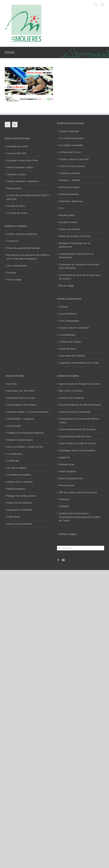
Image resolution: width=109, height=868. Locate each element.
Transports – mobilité (70, 180)
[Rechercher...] (81, 548)
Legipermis (65, 457)
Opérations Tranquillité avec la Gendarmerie (74, 245)
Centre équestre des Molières (22, 405)
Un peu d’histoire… (69, 314)
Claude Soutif (14, 426)
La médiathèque (67, 335)
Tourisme (11, 273)
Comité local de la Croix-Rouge (75, 412)
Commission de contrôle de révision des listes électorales (79, 266)
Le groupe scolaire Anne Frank (22, 160)
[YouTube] (15, 125)
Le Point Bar (13, 461)
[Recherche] (59, 548)
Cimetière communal (70, 173)
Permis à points (67, 485)
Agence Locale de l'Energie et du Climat (79, 384)
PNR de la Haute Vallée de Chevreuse (78, 492)
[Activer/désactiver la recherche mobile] (96, 5)
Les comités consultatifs (71, 145)
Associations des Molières (72, 356)
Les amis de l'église (16, 468)
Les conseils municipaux (71, 138)
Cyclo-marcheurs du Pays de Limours (77, 443)
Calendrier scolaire (16, 174)
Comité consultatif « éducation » (23, 181)
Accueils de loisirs (16, 206)
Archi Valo (12, 384)
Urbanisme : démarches (71, 201)
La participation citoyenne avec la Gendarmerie (76, 256)
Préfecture (64, 499)
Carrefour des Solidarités (72, 398)
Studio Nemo (13, 517)
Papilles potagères (16, 489)
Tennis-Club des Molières (20, 524)
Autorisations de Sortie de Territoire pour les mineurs (80, 277)
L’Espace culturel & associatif (74, 159)
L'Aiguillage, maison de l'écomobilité (77, 450)
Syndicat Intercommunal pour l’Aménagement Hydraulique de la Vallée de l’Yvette (80, 517)
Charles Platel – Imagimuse (21, 419)
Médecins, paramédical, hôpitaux (23, 248)
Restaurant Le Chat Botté (19, 510)
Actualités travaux (68, 222)
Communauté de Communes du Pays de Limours (79, 421)
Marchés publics (67, 215)
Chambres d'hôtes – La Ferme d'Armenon (28, 412)
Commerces (13, 241)
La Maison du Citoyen (70, 152)
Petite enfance (14, 188)
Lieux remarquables (17, 266)
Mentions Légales (68, 534)
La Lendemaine (15, 454)
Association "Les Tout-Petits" (21, 391)
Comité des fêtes (68, 349)
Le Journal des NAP (16, 153)
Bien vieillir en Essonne (71, 391)
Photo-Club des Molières (19, 503)
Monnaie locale (67, 464)
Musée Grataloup (68, 471)
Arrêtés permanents (69, 194)
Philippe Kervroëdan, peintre (21, 496)
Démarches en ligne (69, 187)
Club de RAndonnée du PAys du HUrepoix (80, 405)
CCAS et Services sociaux (72, 166)
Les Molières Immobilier (19, 475)
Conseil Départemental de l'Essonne (77, 429)
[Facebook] (8, 125)
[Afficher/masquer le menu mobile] (102, 5)
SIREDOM (64, 506)
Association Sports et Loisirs (21, 398)
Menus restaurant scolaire (20, 167)
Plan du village (14, 280)
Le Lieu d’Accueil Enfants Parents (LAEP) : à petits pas (28, 197)
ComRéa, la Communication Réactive (25, 433)
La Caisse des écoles (17, 213)
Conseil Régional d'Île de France (75, 436)
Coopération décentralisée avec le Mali (79, 363)
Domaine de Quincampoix (20, 440)
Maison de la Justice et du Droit (75, 236)
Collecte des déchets (70, 229)
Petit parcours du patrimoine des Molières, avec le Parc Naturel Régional (28, 257)
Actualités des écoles (17, 146)
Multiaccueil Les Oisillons (20, 482)
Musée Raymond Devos (71, 478)
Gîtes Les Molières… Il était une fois (25, 447)
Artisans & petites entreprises (22, 234)
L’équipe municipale (69, 131)
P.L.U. (62, 208)
